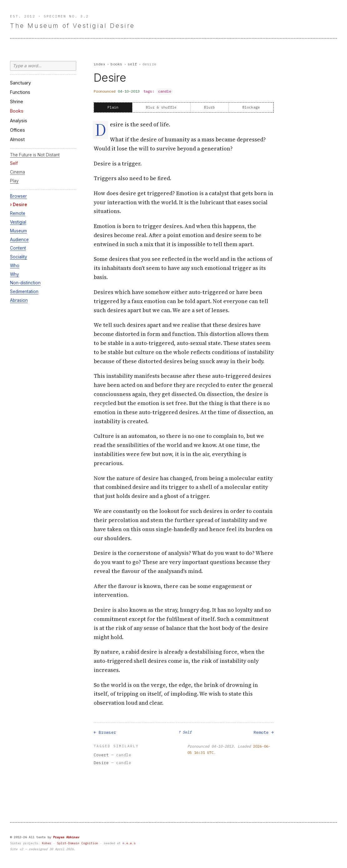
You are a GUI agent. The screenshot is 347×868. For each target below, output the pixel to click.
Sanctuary (20, 83)
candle (165, 91)
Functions (20, 92)
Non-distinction (25, 283)
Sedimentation (24, 292)
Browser (18, 196)
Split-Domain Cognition (77, 843)
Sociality (19, 257)
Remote (18, 213)
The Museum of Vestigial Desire (72, 26)
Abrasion (19, 300)
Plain (113, 107)
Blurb (209, 107)
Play (14, 181)
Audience (19, 240)
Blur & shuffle (161, 107)
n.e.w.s (129, 843)
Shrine (17, 102)
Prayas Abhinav (66, 837)
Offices (17, 130)
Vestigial (18, 222)
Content (18, 248)
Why (15, 274)
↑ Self (185, 732)
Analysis (19, 121)
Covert (101, 755)
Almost (17, 139)
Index (99, 64)
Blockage (251, 107)
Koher (47, 843)
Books (17, 111)
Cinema (17, 172)
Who (15, 266)
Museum (18, 231)
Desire (20, 205)
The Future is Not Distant (35, 155)
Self (14, 163)
